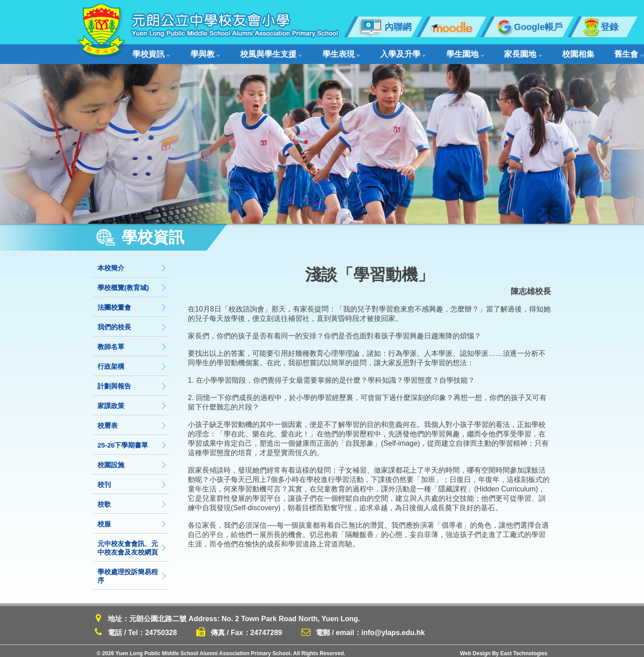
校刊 (132, 480)
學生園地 (402, 52)
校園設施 (132, 460)
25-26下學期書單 (132, 440)
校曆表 (132, 420)
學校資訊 (149, 52)
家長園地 (449, 52)
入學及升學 (353, 52)
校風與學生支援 (245, 52)
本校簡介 (132, 263)
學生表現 (303, 52)
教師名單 (132, 342)
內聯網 (385, 27)
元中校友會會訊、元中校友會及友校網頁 (132, 543)
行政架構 (132, 361)
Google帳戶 (529, 27)
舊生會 (531, 52)
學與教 (192, 52)
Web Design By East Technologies (504, 648)
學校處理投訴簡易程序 (132, 571)
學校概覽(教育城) (132, 283)
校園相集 (492, 52)
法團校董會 (132, 302)
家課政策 (132, 401)
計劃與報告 (132, 381)
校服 (132, 519)
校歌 (132, 499)
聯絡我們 (573, 52)
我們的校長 (132, 322)
